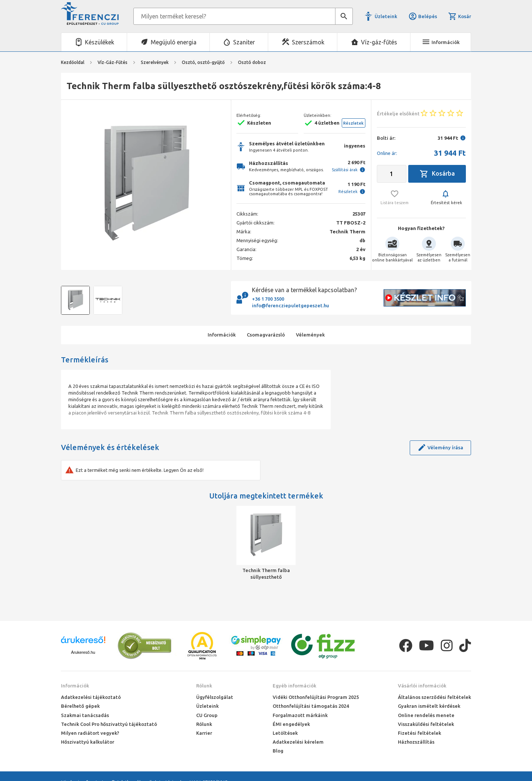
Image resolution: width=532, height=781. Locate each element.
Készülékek (100, 42)
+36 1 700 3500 (268, 299)
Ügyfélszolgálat (215, 697)
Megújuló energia (174, 42)
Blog (278, 751)
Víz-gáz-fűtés (379, 42)
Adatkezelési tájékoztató (91, 697)
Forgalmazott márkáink (300, 715)
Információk (75, 686)
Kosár (460, 16)
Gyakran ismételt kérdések (429, 706)
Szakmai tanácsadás (85, 715)
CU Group (207, 715)
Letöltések (285, 733)
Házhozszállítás (416, 742)
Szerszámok (308, 42)
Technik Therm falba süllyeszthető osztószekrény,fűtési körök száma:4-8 (266, 574)
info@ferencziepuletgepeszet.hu (291, 305)
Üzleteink (386, 16)
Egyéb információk (294, 686)
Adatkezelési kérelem (298, 742)
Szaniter (244, 42)
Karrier (204, 733)
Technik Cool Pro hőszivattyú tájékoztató (109, 724)
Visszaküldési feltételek (426, 724)
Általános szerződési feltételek (434, 697)
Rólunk (204, 686)
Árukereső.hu (83, 652)
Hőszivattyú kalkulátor (88, 742)
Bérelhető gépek (80, 706)
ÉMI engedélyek (291, 724)
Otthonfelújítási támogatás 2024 (311, 706)
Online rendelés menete (426, 715)
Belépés (423, 16)
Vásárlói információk (422, 686)
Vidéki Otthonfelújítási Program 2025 (316, 697)
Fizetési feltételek (420, 733)
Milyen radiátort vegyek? (90, 733)
